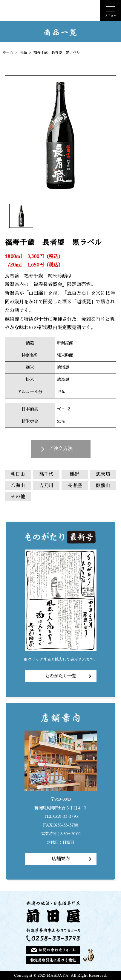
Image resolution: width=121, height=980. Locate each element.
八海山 (18, 486)
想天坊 (103, 474)
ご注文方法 (61, 449)
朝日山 (18, 474)
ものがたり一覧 (60, 676)
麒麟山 (103, 486)
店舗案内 (61, 859)
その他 (18, 497)
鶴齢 (75, 474)
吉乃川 (46, 486)
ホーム (8, 52)
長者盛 (75, 486)
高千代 (46, 474)
